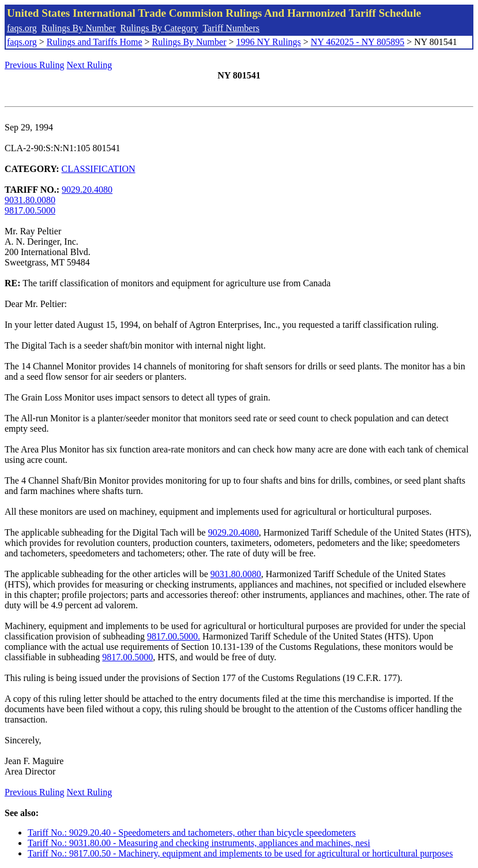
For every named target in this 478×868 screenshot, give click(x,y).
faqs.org (22, 28)
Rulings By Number (79, 28)
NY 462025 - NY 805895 (357, 42)
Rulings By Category (159, 28)
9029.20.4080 (87, 190)
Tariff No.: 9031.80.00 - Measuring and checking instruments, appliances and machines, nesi (199, 843)
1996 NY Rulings (269, 42)
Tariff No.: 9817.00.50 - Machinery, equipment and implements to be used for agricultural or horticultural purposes (240, 853)
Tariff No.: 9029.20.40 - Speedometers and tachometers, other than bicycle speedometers (192, 833)
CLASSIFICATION (99, 169)
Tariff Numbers (231, 28)
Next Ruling (90, 65)
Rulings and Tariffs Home (95, 42)
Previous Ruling (35, 65)
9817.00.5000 (30, 210)
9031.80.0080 (30, 200)
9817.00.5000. (174, 636)
